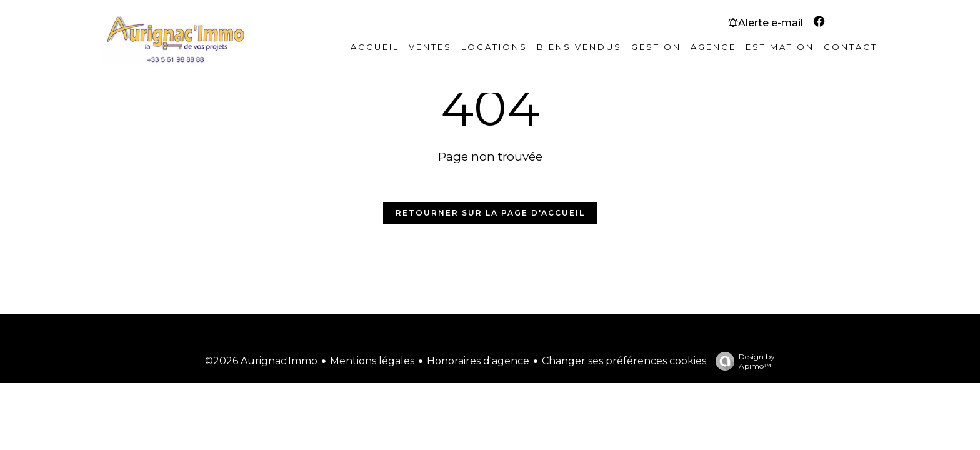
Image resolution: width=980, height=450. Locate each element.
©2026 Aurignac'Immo (261, 361)
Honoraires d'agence (478, 361)
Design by (742, 361)
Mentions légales (372, 361)
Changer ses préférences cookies (624, 361)
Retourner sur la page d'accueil (490, 213)
